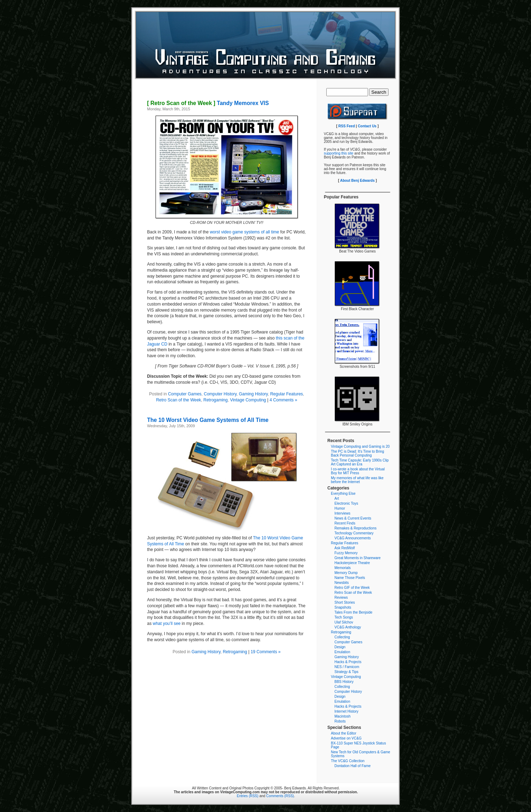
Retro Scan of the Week (178, 400)
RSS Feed (347, 126)
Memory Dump (346, 573)
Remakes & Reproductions (355, 528)
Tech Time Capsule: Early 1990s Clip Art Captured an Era (360, 462)
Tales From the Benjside (353, 612)
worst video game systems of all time (244, 232)
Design (340, 647)
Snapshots (343, 607)
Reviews (341, 598)
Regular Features (287, 394)
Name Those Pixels (350, 578)
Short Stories (345, 602)
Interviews (342, 513)
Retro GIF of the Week (352, 588)
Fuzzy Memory (346, 553)
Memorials (343, 568)
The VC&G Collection (348, 761)
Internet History (346, 711)
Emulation (342, 652)
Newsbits (342, 583)
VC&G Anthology (348, 627)
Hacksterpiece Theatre (352, 563)
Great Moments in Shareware (358, 558)
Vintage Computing (248, 400)
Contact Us (367, 126)
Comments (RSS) (280, 796)
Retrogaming (215, 400)
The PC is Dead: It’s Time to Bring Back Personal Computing (357, 453)
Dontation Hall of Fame (352, 766)
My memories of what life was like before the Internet (357, 480)
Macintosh (343, 716)
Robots (340, 721)
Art (337, 498)
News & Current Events (353, 518)
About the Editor (344, 733)
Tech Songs (344, 617)
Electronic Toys (346, 503)
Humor (340, 508)
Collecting (342, 637)
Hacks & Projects (348, 662)
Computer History (220, 394)
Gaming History (253, 394)
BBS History (344, 682)
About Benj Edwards (357, 181)
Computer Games (185, 394)
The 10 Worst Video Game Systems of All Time (208, 420)
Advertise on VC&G (346, 738)
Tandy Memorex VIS (208, 103)
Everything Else (343, 494)
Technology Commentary (354, 533)
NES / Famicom (347, 667)
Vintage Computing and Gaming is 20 (360, 446)
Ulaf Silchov (344, 622)
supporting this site (339, 153)
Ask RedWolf (345, 548)
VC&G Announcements (353, 538)
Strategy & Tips (346, 672)
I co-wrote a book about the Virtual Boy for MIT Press (358, 471)
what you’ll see (167, 623)
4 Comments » (284, 400)
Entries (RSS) (248, 796)
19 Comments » (266, 652)
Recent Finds (345, 523)
